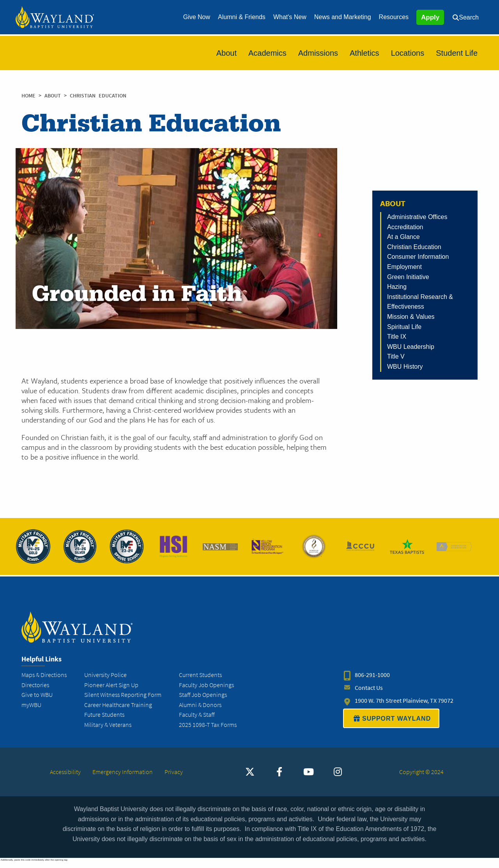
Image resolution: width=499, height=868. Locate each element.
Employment (404, 267)
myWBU (31, 711)
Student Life (457, 53)
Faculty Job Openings (206, 691)
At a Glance (403, 237)
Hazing (397, 287)
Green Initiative (408, 277)
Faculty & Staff (197, 721)
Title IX (397, 337)
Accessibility (65, 778)
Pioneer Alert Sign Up (111, 691)
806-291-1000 (372, 681)
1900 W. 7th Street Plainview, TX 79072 (404, 707)
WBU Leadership (411, 347)
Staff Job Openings (203, 701)
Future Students (104, 721)
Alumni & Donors (200, 711)
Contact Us (369, 694)
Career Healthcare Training (118, 711)
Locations (408, 53)
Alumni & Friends (242, 17)
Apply (430, 17)
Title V (396, 356)
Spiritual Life (404, 327)
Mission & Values (411, 317)
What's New (290, 17)
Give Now (197, 17)
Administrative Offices (417, 217)
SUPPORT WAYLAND (391, 725)
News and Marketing (343, 17)
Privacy (174, 778)
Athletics (365, 53)
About (226, 53)
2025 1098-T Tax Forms (208, 731)
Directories (35, 691)
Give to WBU (37, 701)
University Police (105, 681)
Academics (267, 53)
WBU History (405, 367)
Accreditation (405, 227)
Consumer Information (418, 257)
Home (28, 96)
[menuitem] (197, 17)
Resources (394, 17)
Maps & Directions (44, 681)
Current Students (200, 681)
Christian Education (414, 247)
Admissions (318, 53)
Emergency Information (123, 778)
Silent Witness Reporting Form (123, 701)
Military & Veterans (108, 731)
